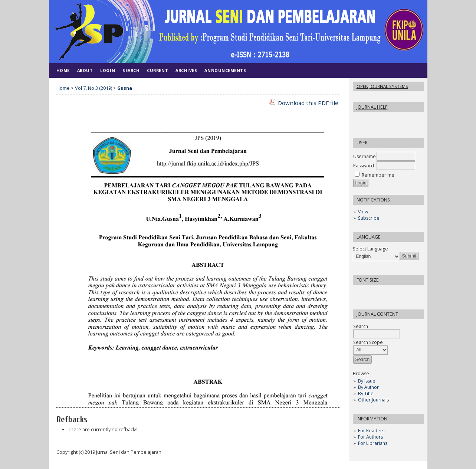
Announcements (225, 70)
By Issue (367, 381)
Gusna (125, 88)
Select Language (370, 249)
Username (365, 156)
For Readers (371, 431)
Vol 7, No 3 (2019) (93, 88)
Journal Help (372, 107)
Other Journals (373, 400)
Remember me (378, 175)
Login (108, 70)
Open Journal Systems (382, 86)
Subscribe (369, 218)
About (85, 70)
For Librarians (373, 443)
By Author (368, 387)
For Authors (370, 437)
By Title (366, 393)
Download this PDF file (308, 103)
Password (364, 166)
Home (63, 70)
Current (157, 70)
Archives (186, 70)
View (363, 212)
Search (131, 70)
